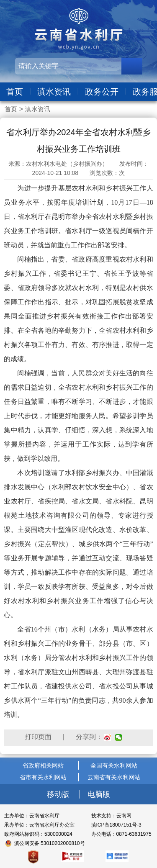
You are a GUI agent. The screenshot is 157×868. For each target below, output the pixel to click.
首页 (15, 92)
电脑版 (99, 794)
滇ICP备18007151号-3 (116, 825)
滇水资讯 (54, 92)
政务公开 (102, 92)
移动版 (59, 794)
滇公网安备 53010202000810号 (50, 843)
